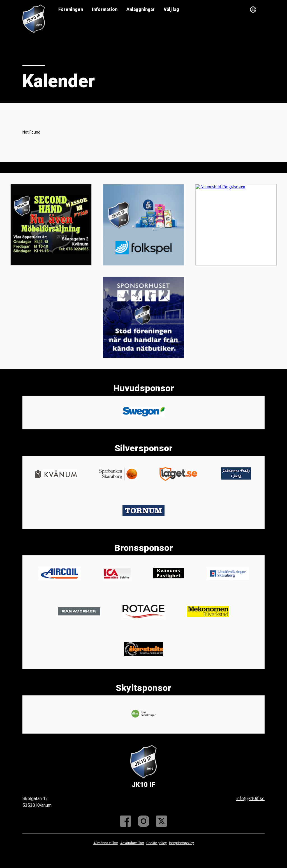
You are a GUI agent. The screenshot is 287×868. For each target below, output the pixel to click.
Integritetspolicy (181, 843)
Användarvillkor (132, 843)
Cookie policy (157, 843)
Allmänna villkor (106, 843)
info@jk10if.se (250, 799)
